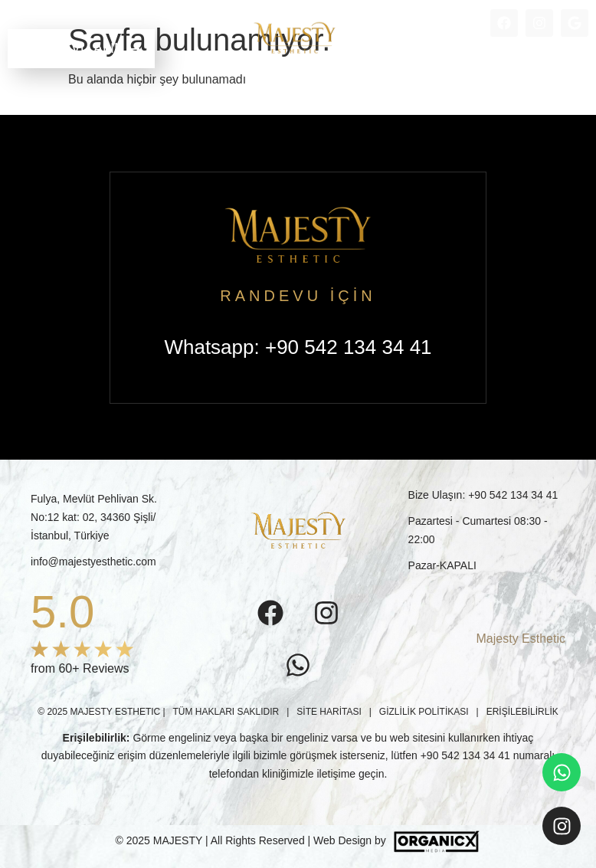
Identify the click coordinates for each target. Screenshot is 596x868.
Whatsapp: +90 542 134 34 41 (298, 347)
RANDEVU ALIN (81, 48)
